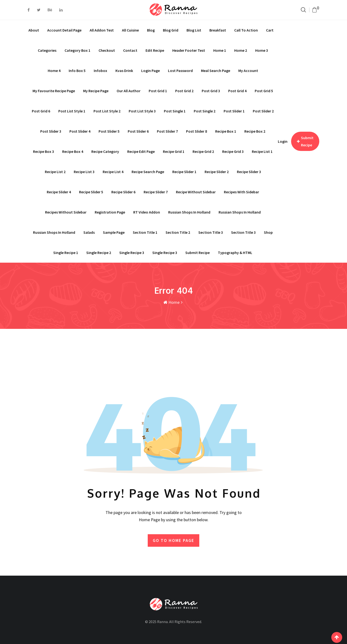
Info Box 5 (77, 71)
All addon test (102, 30)
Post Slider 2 (263, 111)
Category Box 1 (77, 50)
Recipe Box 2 (255, 131)
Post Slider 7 (167, 131)
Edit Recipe (155, 50)
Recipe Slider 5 (91, 192)
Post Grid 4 (237, 91)
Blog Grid (171, 30)
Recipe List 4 (113, 172)
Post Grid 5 (264, 91)
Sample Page (114, 232)
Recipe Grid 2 (203, 151)
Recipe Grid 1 (174, 151)
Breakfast (218, 30)
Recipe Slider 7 (156, 192)
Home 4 (54, 71)
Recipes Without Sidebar (66, 212)
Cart (270, 30)
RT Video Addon (147, 212)
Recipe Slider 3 (249, 172)
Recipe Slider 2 (217, 172)
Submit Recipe (197, 253)
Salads (89, 232)
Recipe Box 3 (43, 151)
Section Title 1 (145, 232)
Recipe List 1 (262, 151)
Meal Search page (216, 71)
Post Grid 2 (184, 91)
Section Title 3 (211, 232)
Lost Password (180, 71)
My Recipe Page (96, 91)
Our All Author (129, 91)
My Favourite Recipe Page (54, 91)
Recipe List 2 (55, 172)
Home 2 (241, 50)
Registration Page (110, 212)
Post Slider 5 (109, 131)
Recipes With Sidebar (241, 192)
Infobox (100, 71)
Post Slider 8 (197, 131)
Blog (151, 30)
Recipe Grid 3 (233, 151)
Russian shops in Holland (189, 212)
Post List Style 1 (72, 111)
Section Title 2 (178, 232)
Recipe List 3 (84, 172)
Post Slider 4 (80, 131)
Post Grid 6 (41, 111)
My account (248, 71)
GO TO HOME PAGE (173, 540)
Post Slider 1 (234, 111)
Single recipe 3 (132, 253)
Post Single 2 (205, 111)
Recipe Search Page (148, 172)
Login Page (150, 71)
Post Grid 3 (211, 91)
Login (283, 141)
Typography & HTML (235, 253)
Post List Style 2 (107, 111)
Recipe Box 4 (73, 151)
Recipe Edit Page (141, 151)
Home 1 (220, 50)
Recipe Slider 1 (184, 172)
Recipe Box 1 (226, 131)
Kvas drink (124, 71)
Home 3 (262, 50)
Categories (47, 50)
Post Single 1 (175, 111)
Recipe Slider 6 (123, 192)
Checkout (107, 50)
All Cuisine (130, 30)
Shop (268, 232)
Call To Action (246, 30)
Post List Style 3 (142, 111)
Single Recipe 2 (99, 253)
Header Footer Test (189, 50)
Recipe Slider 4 (59, 192)
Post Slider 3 (51, 131)
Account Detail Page (64, 30)
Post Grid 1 (158, 91)
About (34, 30)
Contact (130, 50)
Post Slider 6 (138, 131)
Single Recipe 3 (165, 253)
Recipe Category (105, 151)
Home (171, 302)
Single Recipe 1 (66, 253)
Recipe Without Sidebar (196, 192)
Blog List (194, 30)
